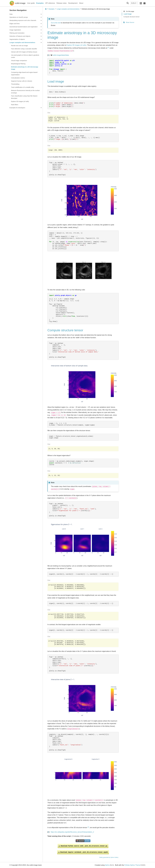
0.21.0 (134, 3)
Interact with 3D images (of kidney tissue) (24, 52)
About (81, 3)
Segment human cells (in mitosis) (22, 81)
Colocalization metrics (18, 78)
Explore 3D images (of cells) (20, 101)
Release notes (62, 3)
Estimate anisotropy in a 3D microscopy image (25, 68)
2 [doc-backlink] (48, 832)
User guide (31, 3)
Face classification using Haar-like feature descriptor (24, 97)
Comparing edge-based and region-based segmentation (24, 74)
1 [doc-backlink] (48, 55)
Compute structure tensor (131, 17)
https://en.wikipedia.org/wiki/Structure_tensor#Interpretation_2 (72, 832)
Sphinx (107, 865)
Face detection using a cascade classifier (24, 49)
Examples (40, 3)
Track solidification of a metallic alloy (23, 87)
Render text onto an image (19, 46)
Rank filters (15, 105)
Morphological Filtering (18, 64)
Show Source (129, 22)
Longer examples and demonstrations (22, 43)
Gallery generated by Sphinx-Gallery (109, 857)
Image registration (15, 30)
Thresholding (15, 84)
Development (73, 3)
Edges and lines (15, 24)
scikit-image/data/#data (61, 55)
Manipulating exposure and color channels (23, 20)
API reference (50, 3)
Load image (128, 14)
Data (11, 14)
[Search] (128, 3)
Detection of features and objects (20, 36)
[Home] (46, 9)
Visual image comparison (19, 61)
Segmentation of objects (17, 39)
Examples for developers (17, 108)
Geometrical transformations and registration (24, 27)
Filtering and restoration (17, 33)
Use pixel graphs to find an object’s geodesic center (25, 56)
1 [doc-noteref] (108, 48)
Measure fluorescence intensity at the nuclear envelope (25, 92)
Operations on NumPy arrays (19, 17)
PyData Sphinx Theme (132, 865)
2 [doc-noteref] (88, 827)
